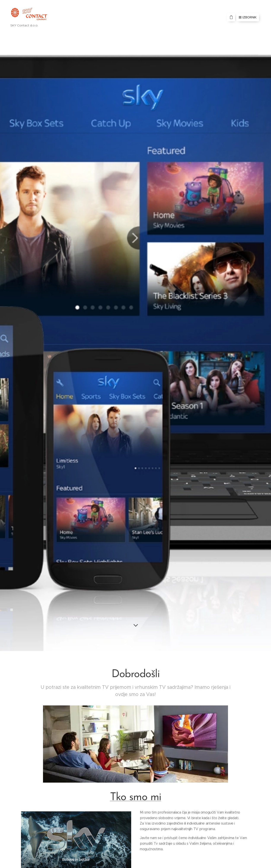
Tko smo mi (136, 797)
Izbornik (248, 17)
